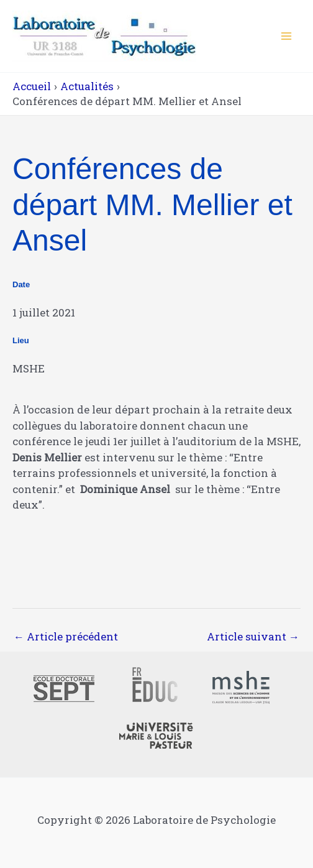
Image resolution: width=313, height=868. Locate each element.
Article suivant (253, 636)
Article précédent (66, 636)
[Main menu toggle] (287, 36)
